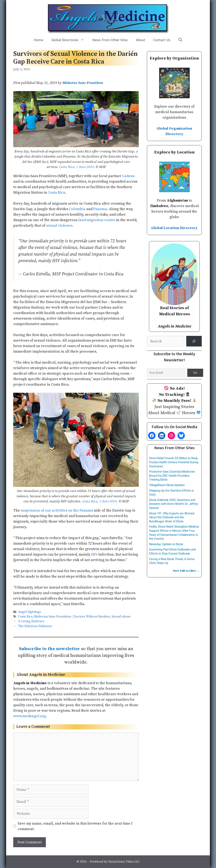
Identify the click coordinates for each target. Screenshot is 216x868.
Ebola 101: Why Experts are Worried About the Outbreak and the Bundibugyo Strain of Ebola (172, 517)
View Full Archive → (186, 571)
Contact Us (162, 40)
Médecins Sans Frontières (83, 83)
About (141, 40)
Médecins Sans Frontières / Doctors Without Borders (72, 617)
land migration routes (97, 220)
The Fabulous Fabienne (35, 626)
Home (39, 40)
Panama (100, 209)
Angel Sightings (30, 612)
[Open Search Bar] (180, 40)
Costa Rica (57, 192)
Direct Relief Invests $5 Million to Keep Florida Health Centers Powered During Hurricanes (174, 462)
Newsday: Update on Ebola (166, 544)
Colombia (77, 209)
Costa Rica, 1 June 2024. (77, 167)
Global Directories (70, 40)
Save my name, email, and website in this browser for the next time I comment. (75, 826)
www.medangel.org (30, 716)
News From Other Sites (110, 40)
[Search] (194, 341)
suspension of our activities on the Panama (57, 510)
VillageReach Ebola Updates (167, 485)
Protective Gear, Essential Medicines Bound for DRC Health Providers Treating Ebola (172, 476)
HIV (94, 554)
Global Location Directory (174, 228)
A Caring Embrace (31, 621)
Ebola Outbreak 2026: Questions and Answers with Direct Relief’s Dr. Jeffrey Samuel (174, 504)
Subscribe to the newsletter (50, 649)
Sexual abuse (121, 617)
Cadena (128, 176)
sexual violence (59, 226)
